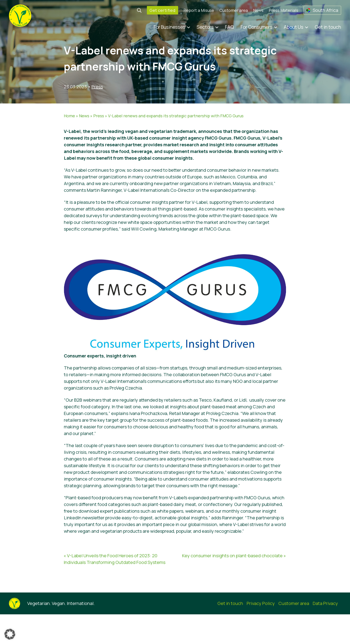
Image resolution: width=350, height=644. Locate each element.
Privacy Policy (261, 603)
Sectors (205, 27)
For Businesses (169, 27)
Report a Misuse (199, 10)
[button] (10, 634)
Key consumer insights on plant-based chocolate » (234, 556)
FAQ (229, 27)
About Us (294, 27)
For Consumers (256, 27)
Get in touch (328, 27)
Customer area (234, 10)
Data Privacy (325, 603)
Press (97, 87)
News (258, 10)
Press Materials (283, 10)
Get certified (162, 10)
